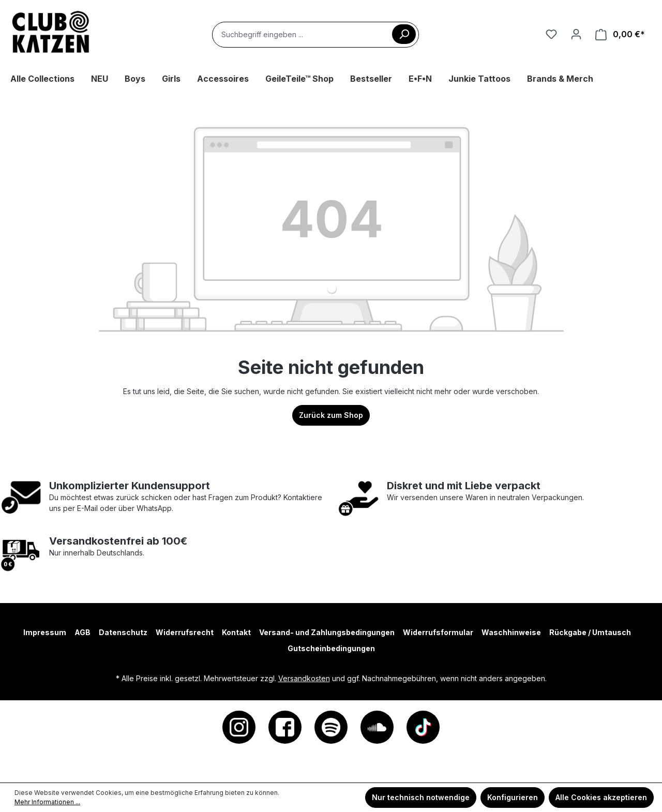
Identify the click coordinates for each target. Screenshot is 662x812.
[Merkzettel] (551, 34)
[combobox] (315, 35)
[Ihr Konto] (576, 34)
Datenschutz (123, 632)
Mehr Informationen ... (47, 802)
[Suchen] (404, 34)
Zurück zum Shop (331, 415)
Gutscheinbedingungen (331, 648)
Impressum (45, 632)
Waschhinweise (511, 632)
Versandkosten (304, 678)
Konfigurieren (513, 797)
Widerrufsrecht (185, 632)
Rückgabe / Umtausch (590, 632)
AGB (82, 632)
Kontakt (236, 632)
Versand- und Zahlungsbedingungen (327, 632)
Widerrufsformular (438, 632)
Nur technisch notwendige (421, 797)
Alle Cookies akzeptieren (601, 797)
